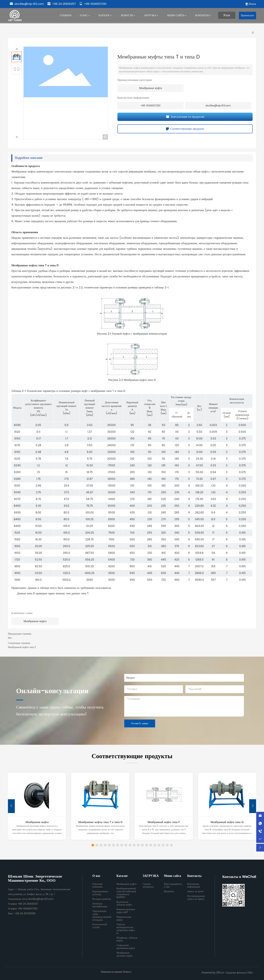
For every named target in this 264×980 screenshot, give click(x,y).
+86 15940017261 (93, 4)
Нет (10, 638)
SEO (250, 973)
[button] (253, 806)
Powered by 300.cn (213, 973)
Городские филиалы (236, 973)
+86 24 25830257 (61, 4)
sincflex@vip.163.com (27, 4)
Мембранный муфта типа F (22, 647)
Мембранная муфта (150, 88)
